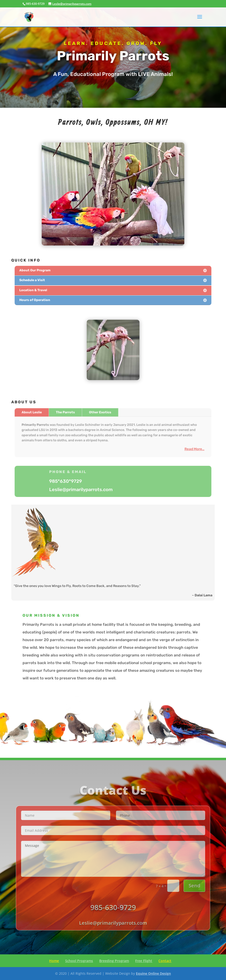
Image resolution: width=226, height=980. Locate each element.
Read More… (189, 448)
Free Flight (144, 961)
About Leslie (37, 414)
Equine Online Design (153, 973)
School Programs (79, 961)
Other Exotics (101, 414)
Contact (165, 961)
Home (54, 961)
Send (194, 886)
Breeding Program (114, 961)
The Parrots (69, 414)
